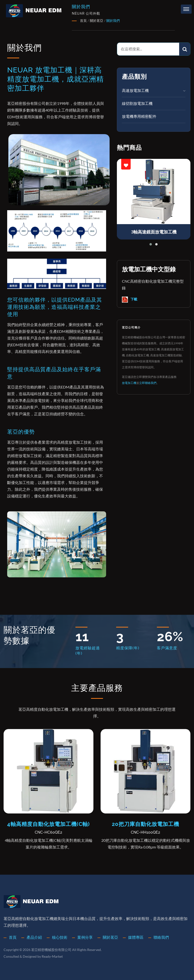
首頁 (83, 21)
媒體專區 (136, 937)
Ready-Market (52, 956)
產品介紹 (34, 937)
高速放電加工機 (135, 90)
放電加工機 (129, 383)
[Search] (148, 49)
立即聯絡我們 (148, 383)
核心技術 (60, 937)
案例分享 (85, 937)
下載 (130, 300)
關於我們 (113, 21)
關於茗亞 (97, 21)
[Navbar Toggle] (186, 9)
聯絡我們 (161, 937)
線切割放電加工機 (137, 103)
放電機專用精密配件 (139, 116)
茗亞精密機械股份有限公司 (51, 950)
